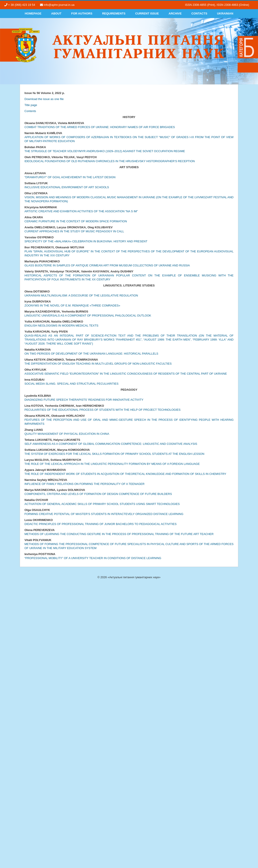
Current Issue (147, 13)
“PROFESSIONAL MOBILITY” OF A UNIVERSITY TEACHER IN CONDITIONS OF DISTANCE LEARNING (93, 558)
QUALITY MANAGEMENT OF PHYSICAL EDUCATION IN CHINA (67, 434)
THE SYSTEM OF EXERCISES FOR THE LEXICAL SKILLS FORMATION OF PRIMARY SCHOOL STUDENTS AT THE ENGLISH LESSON (114, 454)
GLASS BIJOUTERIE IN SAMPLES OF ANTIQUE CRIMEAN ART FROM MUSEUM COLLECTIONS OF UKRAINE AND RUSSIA (107, 265)
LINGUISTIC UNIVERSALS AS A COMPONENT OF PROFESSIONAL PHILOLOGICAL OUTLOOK (88, 316)
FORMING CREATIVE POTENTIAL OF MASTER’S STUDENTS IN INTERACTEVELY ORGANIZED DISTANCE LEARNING (104, 514)
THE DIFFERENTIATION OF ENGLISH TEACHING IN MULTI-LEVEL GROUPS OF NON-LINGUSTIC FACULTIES (98, 364)
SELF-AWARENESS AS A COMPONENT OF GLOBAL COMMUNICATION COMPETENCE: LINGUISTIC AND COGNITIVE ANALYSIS (111, 444)
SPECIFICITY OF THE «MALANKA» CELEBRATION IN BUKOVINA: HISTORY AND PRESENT (86, 241)
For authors (82, 13)
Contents (30, 111)
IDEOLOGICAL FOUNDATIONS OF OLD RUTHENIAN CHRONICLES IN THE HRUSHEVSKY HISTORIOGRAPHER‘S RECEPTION (110, 161)
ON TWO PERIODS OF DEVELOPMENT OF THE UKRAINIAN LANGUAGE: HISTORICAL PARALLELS (91, 354)
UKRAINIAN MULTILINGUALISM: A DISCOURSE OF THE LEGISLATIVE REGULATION (81, 295)
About (56, 13)
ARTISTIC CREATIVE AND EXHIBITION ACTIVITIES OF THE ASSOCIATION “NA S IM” (81, 211)
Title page (31, 105)
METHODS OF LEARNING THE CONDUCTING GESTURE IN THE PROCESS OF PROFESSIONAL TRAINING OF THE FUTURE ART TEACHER (119, 534)
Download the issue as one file (44, 99)
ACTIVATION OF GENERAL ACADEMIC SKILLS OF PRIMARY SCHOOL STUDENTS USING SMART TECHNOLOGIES (102, 504)
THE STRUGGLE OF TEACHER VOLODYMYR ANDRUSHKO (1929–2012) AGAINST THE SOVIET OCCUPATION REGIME (105, 151)
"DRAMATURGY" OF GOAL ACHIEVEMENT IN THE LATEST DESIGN (70, 177)
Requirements (114, 13)
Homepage (33, 13)
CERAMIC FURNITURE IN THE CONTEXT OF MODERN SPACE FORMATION (76, 221)
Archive (175, 13)
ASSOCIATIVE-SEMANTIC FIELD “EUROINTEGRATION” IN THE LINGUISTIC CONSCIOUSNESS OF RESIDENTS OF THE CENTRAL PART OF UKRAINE (126, 374)
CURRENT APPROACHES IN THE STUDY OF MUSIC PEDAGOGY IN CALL (74, 231)
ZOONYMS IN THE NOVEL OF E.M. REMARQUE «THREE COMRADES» (72, 305)
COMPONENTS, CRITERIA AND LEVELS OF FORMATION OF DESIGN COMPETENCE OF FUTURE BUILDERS (98, 494)
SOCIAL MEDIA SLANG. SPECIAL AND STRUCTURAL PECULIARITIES (72, 384)
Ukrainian (225, 13)
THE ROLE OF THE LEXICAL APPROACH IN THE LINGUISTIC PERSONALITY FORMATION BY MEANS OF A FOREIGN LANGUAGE (112, 464)
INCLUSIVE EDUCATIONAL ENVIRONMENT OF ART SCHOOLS (67, 187)
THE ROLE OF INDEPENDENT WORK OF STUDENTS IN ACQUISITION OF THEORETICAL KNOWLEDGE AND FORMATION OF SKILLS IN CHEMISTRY (125, 474)
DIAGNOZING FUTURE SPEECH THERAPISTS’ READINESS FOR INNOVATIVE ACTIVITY (84, 400)
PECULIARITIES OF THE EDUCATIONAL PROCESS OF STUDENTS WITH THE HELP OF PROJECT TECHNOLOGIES (103, 410)
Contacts (199, 13)
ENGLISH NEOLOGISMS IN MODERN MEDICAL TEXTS (61, 326)
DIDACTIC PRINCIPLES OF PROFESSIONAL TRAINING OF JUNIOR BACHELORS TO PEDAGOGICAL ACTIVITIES (101, 524)
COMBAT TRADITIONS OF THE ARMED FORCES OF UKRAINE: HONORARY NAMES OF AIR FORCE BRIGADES (100, 127)
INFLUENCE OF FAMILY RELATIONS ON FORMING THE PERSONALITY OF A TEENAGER (85, 484)
